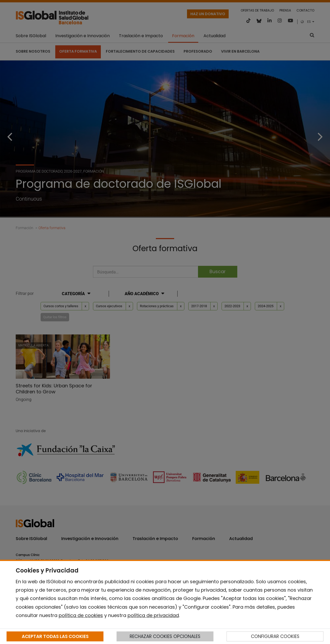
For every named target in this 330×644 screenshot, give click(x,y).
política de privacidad (153, 615)
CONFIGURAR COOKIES (275, 636)
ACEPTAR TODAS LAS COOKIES (55, 636)
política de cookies (81, 615)
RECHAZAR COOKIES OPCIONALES (165, 636)
